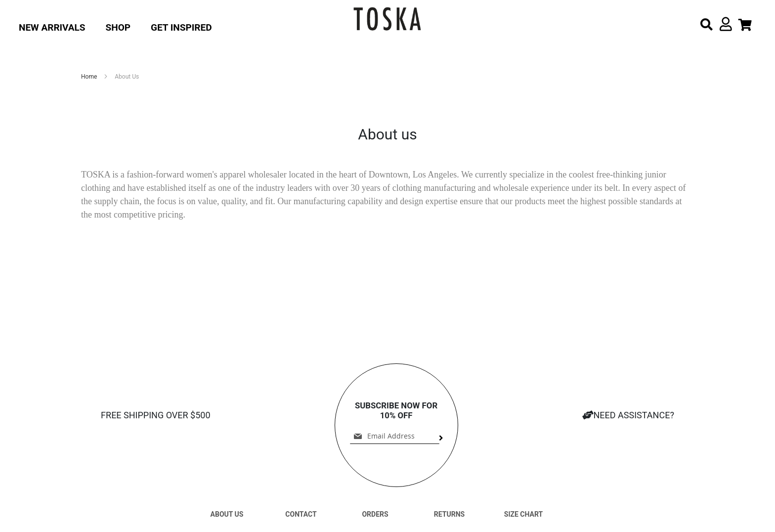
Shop (118, 27)
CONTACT (301, 514)
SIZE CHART (523, 514)
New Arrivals (52, 27)
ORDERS (375, 514)
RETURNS (449, 514)
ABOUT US (227, 514)
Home (90, 77)
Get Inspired (181, 27)
